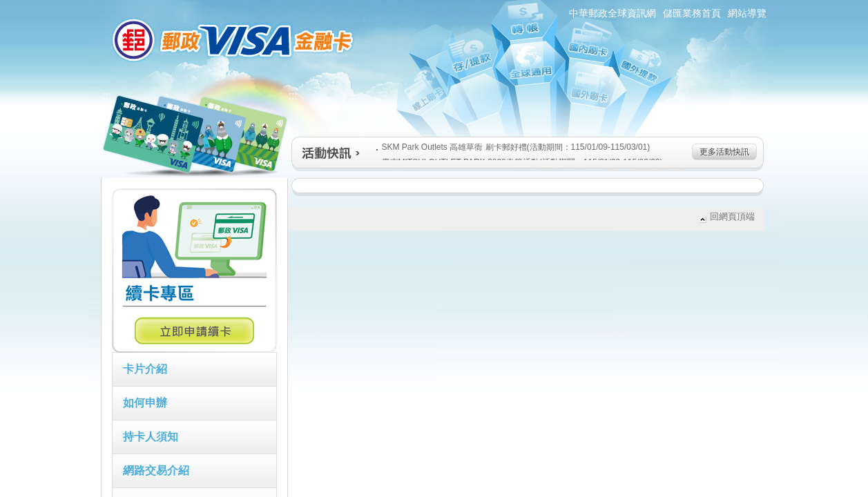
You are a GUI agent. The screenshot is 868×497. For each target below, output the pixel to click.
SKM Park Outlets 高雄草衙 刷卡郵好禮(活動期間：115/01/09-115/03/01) (513, 147)
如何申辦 (145, 403)
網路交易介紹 (156, 470)
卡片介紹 (145, 369)
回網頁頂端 (732, 216)
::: (93, 6)
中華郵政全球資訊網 (613, 13)
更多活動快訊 (724, 152)
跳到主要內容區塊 (7, 7)
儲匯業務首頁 (692, 13)
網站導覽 (747, 13)
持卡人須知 (151, 437)
